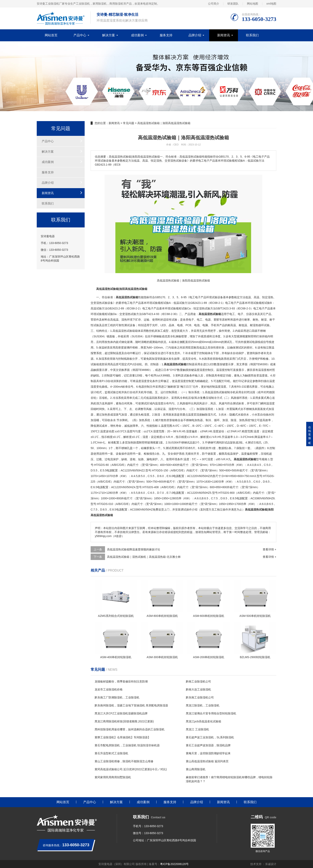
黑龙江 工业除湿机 (197, 729)
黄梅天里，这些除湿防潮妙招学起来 (208, 753)
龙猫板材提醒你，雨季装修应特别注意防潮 (121, 681)
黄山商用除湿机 (196, 769)
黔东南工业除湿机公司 (200, 697)
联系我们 (252, 35)
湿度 (222, 370)
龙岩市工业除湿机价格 (109, 689)
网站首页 (51, 35)
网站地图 (253, 4)
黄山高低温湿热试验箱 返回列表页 (207, 761)
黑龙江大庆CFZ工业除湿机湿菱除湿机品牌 (121, 713)
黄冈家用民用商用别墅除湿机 (113, 777)
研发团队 (233, 4)
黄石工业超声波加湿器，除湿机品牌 (208, 745)
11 (214, 482)
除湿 (205, 409)
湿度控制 (205, 370)
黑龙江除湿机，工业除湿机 (203, 705)
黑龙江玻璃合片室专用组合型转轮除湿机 (211, 713)
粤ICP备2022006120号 (174, 864)
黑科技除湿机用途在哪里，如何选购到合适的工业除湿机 (130, 729)
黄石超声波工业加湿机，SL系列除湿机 (210, 737)
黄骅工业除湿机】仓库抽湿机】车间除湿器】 (123, 737)
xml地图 (271, 4)
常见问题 (129, 123)
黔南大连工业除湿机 (198, 689)
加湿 (101, 359)
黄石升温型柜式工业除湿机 (111, 753)
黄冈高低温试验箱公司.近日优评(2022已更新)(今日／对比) (131, 769)
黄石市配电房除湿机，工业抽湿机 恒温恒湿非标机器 (127, 745)
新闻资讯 (224, 35)
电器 (208, 320)
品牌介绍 (195, 35)
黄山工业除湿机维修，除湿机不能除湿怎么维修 (124, 761)
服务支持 (166, 35)
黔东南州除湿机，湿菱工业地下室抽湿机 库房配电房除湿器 (131, 705)
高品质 (114, 364)
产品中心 (80, 35)
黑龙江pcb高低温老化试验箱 (204, 721)
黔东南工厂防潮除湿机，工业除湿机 (117, 697)
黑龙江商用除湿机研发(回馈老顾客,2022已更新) (124, 721)
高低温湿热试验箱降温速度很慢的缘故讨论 (134, 549)
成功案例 (137, 35)
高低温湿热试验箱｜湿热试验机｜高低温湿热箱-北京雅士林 (144, 557)
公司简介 (214, 4)
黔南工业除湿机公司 (198, 681)
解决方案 (109, 35)
